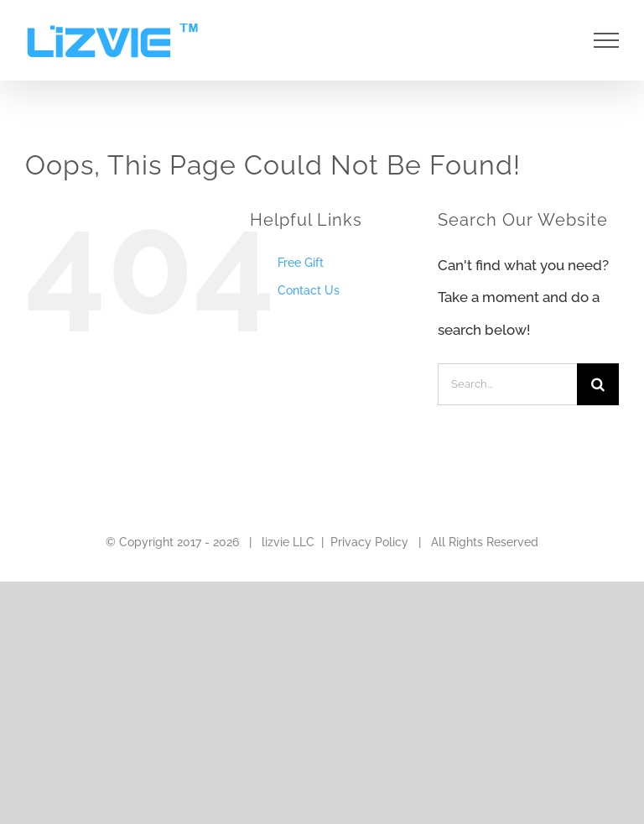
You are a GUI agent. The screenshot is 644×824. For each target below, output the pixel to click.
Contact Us (309, 290)
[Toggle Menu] (607, 40)
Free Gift (301, 263)
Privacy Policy (369, 542)
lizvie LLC (288, 542)
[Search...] (507, 384)
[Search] (598, 384)
